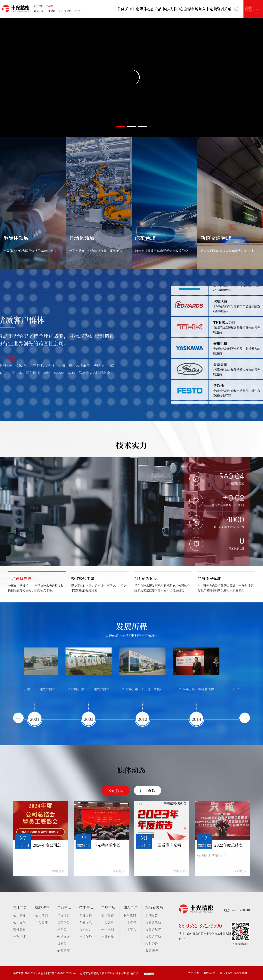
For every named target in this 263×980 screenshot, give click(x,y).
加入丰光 (207, 9)
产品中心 (162, 9)
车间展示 (86, 922)
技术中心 (177, 9)
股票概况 (152, 951)
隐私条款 (210, 973)
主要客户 (108, 922)
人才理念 (130, 929)
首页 (121, 9)
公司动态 (41, 915)
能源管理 (63, 951)
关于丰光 (133, 9)
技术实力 (86, 929)
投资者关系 (223, 9)
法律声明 (193, 973)
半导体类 (63, 915)
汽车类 (62, 929)
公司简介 (19, 915)
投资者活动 (153, 922)
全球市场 (192, 9)
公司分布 (108, 915)
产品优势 (86, 936)
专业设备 (86, 915)
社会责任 (41, 922)
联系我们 (130, 915)
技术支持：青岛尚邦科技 (235, 973)
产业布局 (108, 936)
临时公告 (152, 944)
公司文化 (19, 922)
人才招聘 (130, 922)
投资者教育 (153, 929)
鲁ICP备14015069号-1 (27, 973)
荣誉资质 (19, 929)
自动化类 (63, 922)
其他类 (62, 944)
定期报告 (152, 915)
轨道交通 (63, 936)
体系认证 (19, 936)
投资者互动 (153, 936)
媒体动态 (148, 9)
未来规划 (108, 929)
